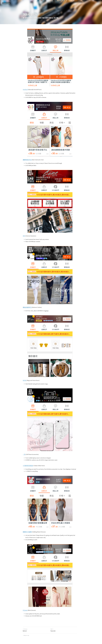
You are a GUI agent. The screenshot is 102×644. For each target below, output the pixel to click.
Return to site (6, 3)
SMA (24, 236)
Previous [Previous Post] (25, 629)
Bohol (25, 631)
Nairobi (54, 631)
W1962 (25, 380)
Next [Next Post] (53, 629)
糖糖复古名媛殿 (27, 532)
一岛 (24, 454)
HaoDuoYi (25, 90)
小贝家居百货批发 (28, 466)
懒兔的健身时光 (27, 307)
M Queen (25, 610)
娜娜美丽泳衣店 (27, 160)
